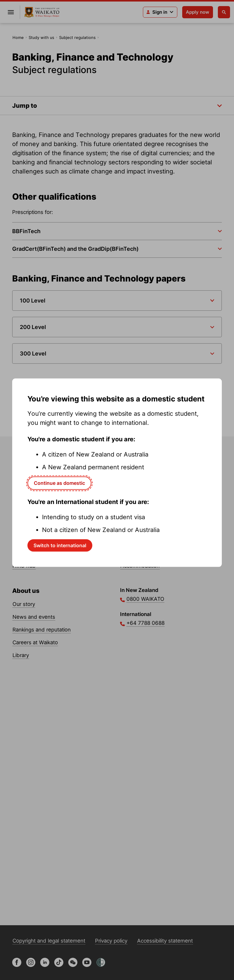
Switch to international (60, 545)
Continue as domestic (59, 483)
